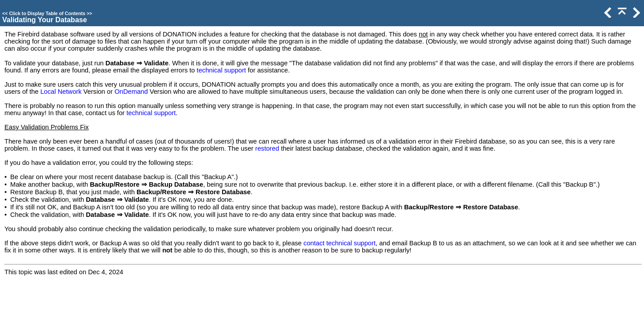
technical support (222, 70)
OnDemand (131, 92)
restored (267, 148)
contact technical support (340, 243)
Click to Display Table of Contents (47, 13)
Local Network (61, 92)
